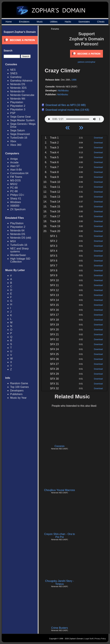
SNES (14, 73)
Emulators (24, 22)
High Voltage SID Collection (20, 260)
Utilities (54, 22)
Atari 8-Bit (16, 170)
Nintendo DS (18, 84)
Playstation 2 (18, 106)
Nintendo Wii (18, 99)
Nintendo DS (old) (21, 238)
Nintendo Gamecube (22, 95)
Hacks (68, 22)
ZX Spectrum (18, 209)
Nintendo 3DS (18, 88)
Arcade (14, 162)
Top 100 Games (19, 387)
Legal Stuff (89, 639)
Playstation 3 (18, 109)
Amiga (14, 159)
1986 (74, 80)
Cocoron (60, 446)
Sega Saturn (18, 130)
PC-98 (14, 191)
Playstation (17, 102)
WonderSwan (18, 255)
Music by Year (18, 398)
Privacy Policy (100, 639)
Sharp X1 (16, 199)
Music (40, 22)
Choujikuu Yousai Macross (60, 490)
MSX (13, 241)
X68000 (15, 206)
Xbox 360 (16, 145)
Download (98, 138)
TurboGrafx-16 (19, 138)
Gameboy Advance (21, 81)
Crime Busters (59, 628)
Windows (16, 202)
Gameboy (16, 77)
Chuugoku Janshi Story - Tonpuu (59, 582)
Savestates (84, 22)
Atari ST (15, 166)
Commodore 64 (19, 173)
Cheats (101, 22)
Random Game (19, 383)
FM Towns (16, 177)
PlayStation (17, 223)
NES (13, 70)
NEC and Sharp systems (19, 250)
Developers (17, 391)
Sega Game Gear (20, 117)
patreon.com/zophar (87, 62)
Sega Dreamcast (20, 134)
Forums (55, 29)
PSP (13, 113)
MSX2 (14, 184)
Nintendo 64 (17, 91)
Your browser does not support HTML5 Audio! (74, 118)
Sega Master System (22, 120)
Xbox (13, 141)
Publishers (16, 394)
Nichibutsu (63, 91)
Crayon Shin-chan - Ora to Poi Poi (60, 536)
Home (9, 22)
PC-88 (14, 188)
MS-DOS (15, 180)
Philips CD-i (17, 195)
